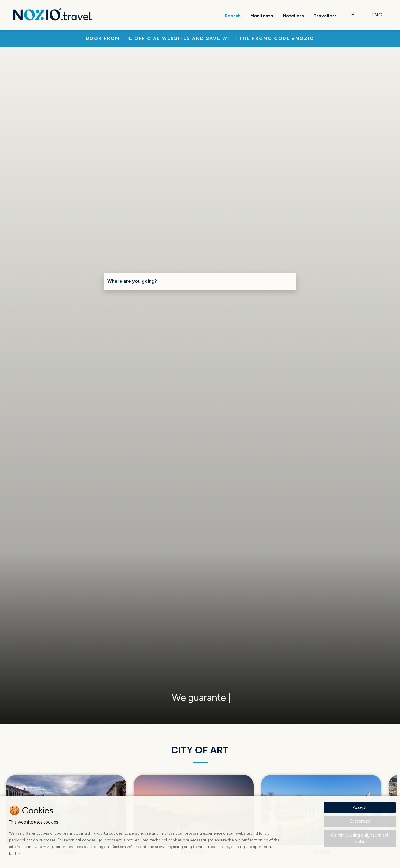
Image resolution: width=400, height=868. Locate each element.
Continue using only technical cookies (360, 838)
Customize (360, 821)
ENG (377, 15)
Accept (360, 807)
